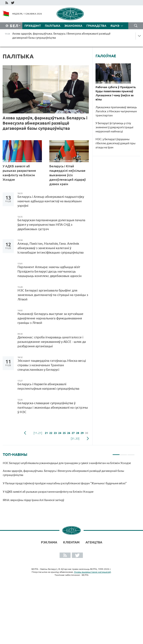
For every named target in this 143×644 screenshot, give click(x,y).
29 (82, 433)
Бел (14, 26)
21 (46, 433)
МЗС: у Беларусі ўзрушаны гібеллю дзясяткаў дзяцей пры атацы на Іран (115, 143)
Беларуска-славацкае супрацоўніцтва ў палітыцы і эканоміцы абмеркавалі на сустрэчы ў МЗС (53, 407)
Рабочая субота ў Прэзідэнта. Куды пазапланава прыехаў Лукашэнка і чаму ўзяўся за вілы (116, 93)
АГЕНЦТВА (94, 542)
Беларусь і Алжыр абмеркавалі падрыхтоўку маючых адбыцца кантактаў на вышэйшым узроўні (51, 201)
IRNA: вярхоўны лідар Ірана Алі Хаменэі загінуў (34, 500)
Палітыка (53, 26)
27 (73, 433)
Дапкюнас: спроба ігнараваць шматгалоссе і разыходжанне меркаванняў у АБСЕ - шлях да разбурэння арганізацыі (52, 342)
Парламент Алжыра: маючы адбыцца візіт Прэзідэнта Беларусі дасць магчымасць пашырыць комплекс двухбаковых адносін (50, 271)
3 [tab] (131, 453)
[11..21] (38, 433)
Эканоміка (73, 26)
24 (60, 433)
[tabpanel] (69, 483)
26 (69, 433)
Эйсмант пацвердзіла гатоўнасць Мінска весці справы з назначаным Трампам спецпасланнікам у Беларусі (52, 365)
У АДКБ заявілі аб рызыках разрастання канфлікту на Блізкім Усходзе (19, 173)
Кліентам (71, 542)
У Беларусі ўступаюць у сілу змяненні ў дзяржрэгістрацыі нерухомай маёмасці (114, 127)
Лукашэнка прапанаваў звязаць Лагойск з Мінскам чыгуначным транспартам (116, 111)
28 (78, 433)
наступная (88, 439)
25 (64, 433)
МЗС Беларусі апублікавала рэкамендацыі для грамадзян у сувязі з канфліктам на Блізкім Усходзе (67, 463)
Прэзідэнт (33, 26)
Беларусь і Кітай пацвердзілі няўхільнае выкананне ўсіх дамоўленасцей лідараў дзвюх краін (68, 175)
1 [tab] (116, 453)
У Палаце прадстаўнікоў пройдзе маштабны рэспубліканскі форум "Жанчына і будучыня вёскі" (65, 483)
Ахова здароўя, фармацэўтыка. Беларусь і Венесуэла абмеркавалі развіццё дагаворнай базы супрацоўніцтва (45, 123)
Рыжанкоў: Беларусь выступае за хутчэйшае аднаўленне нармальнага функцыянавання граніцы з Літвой (50, 318)
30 (87, 433)
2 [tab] (124, 453)
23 (55, 433)
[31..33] (75, 439)
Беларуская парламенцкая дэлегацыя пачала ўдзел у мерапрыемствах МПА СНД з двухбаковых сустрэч (51, 224)
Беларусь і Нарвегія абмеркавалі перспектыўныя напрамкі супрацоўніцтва (49, 386)
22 (51, 433)
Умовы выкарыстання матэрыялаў (92, 572)
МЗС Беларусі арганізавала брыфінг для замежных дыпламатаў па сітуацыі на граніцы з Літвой (53, 295)
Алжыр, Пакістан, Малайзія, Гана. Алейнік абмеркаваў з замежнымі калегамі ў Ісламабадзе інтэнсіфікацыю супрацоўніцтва (51, 248)
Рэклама (49, 542)
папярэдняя (25, 433)
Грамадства (96, 26)
